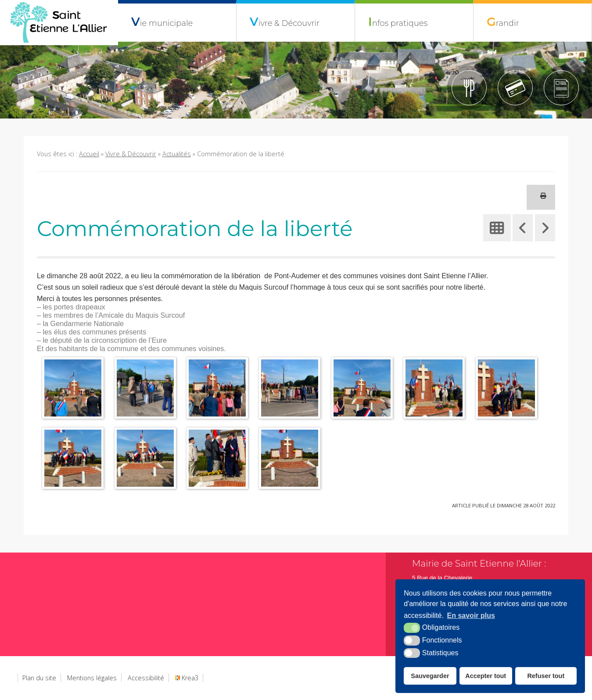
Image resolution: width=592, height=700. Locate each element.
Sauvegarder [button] (430, 676)
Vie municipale (162, 22)
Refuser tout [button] (546, 676)
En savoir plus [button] (471, 616)
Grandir (503, 22)
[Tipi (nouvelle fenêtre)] (515, 88)
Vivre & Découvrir (285, 22)
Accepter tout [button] (486, 676)
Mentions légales (92, 678)
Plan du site (39, 678)
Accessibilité (146, 678)
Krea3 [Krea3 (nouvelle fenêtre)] (187, 678)
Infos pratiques (398, 22)
